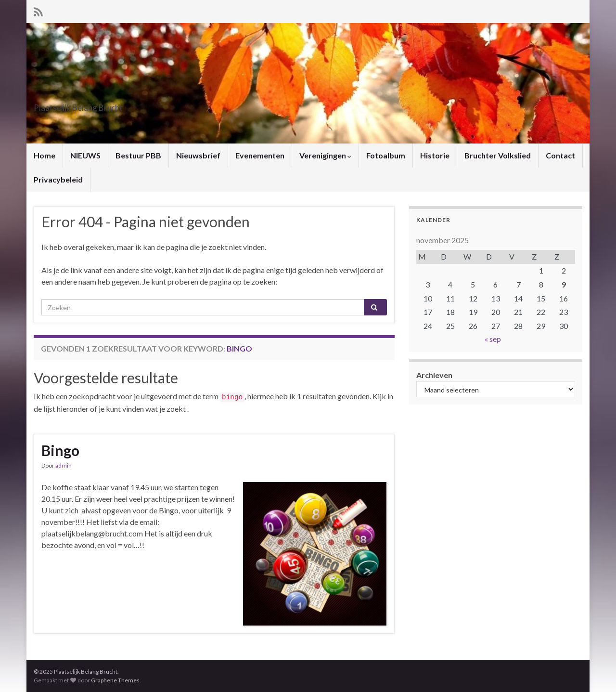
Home (45, 155)
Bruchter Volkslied (498, 155)
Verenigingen (325, 155)
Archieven (434, 375)
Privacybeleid (58, 179)
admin (64, 465)
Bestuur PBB (138, 155)
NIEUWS (85, 155)
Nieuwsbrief (198, 155)
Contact (560, 155)
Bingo (60, 450)
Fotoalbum (386, 155)
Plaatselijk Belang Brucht (111, 105)
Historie (435, 155)
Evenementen (260, 155)
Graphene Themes (115, 680)
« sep (493, 339)
